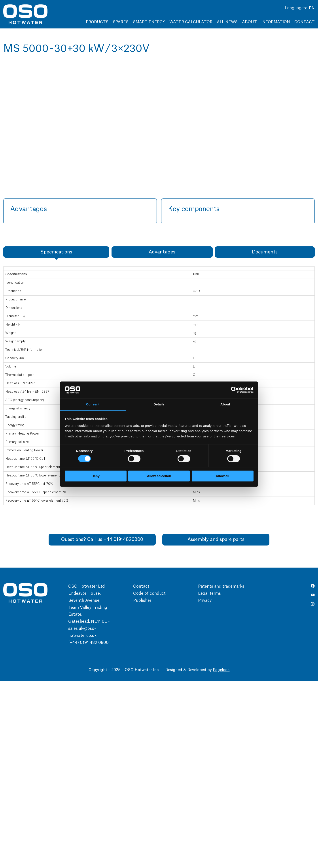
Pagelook (221, 857)
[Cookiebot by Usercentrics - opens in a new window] (234, 390)
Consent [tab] (93, 404)
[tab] (56, 439)
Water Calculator (191, 22)
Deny (96, 476)
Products (97, 22)
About (249, 22)
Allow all (222, 476)
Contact (305, 22)
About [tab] (225, 404)
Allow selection (159, 476)
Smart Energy (149, 22)
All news (227, 22)
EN (312, 8)
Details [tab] (159, 404)
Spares (121, 22)
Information (276, 22)
